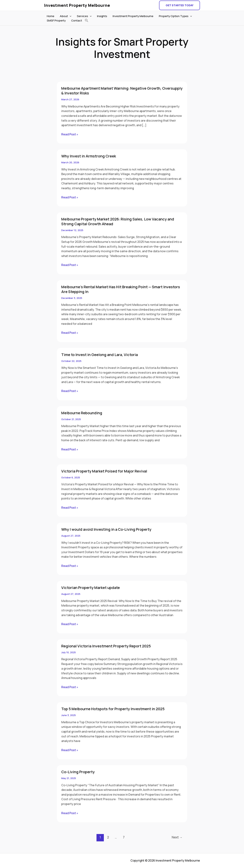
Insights (102, 16)
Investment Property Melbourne (77, 5)
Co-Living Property (78, 772)
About (66, 16)
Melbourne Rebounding (82, 413)
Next (177, 837)
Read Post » (70, 134)
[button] (180, 5)
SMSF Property (56, 20)
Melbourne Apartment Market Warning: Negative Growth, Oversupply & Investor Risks (122, 91)
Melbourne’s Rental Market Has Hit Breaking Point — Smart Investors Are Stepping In (121, 289)
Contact (77, 20)
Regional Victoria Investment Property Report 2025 (106, 646)
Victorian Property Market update (91, 588)
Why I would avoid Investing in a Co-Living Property (106, 529)
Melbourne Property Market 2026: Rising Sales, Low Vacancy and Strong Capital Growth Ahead (118, 221)
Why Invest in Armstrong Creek (89, 156)
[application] (70, 16)
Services (84, 16)
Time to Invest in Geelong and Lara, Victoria (100, 355)
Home (51, 16)
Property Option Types (175, 16)
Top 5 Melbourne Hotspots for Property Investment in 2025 (113, 709)
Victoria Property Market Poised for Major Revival (104, 471)
